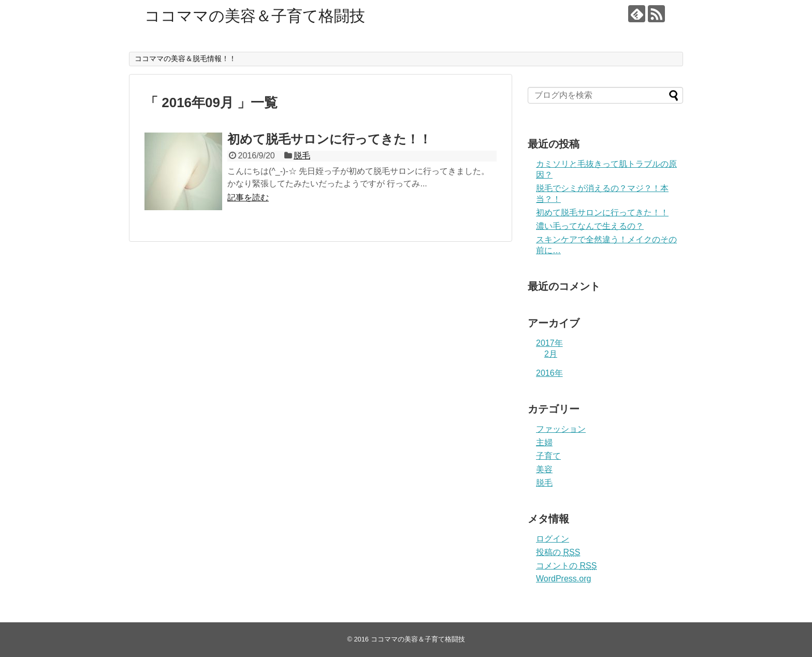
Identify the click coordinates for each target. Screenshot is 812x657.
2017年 (549, 343)
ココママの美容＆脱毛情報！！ (185, 59)
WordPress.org (563, 579)
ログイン (553, 539)
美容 (544, 469)
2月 (551, 354)
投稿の (558, 552)
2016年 (549, 373)
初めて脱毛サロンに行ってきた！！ (329, 139)
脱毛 (302, 156)
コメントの (566, 566)
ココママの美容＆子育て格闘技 (255, 16)
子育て (548, 456)
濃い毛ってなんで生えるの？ (590, 226)
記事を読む (248, 198)
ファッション (561, 429)
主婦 (544, 442)
